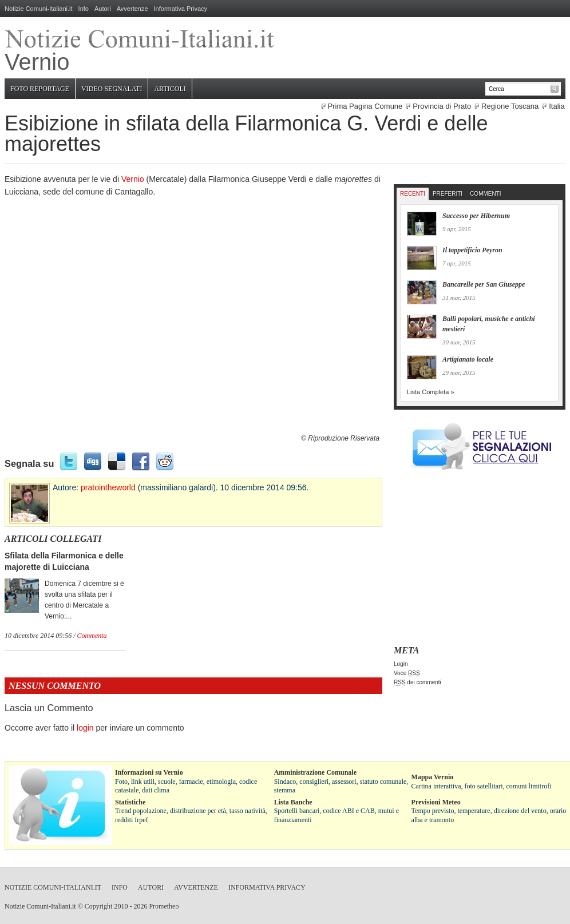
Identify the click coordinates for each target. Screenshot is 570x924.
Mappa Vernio (433, 777)
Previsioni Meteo (436, 802)
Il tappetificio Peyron (472, 250)
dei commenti (417, 682)
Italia (557, 106)
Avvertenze (132, 9)
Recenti (413, 194)
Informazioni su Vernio (149, 772)
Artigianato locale (468, 359)
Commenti (485, 194)
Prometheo (164, 906)
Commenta (92, 636)
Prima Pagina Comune (365, 106)
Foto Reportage (40, 89)
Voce (407, 673)
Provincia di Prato (442, 106)
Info (84, 9)
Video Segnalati (112, 89)
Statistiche (130, 802)
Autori (103, 9)
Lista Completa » (431, 392)
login (85, 728)
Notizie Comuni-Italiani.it (39, 9)
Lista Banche (293, 802)
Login (401, 664)
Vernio (133, 179)
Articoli (170, 89)
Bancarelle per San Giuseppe (484, 284)
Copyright (99, 906)
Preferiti (448, 194)
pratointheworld (108, 487)
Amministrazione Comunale (315, 772)
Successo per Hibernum (476, 216)
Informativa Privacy (181, 9)
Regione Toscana (510, 106)
